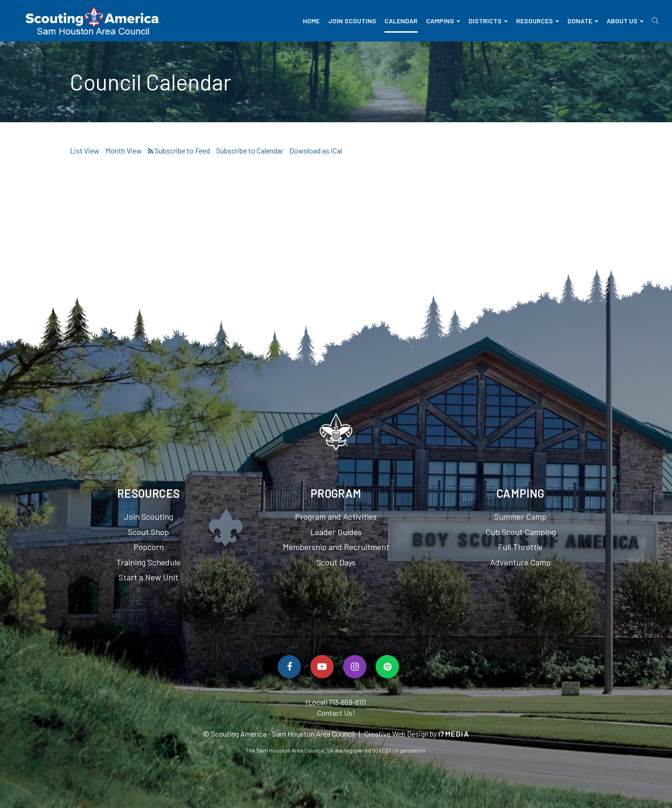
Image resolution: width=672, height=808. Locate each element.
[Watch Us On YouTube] (322, 667)
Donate (583, 21)
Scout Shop (148, 532)
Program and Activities (336, 516)
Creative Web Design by (417, 734)
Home (311, 21)
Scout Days (336, 562)
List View (85, 150)
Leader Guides (336, 532)
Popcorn (149, 547)
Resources (538, 21)
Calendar (401, 21)
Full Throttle (520, 547)
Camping (443, 21)
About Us (625, 21)
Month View (124, 150)
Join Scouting (352, 21)
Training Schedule (148, 562)
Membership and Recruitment (336, 547)
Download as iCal (316, 150)
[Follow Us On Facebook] (289, 667)
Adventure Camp (520, 562)
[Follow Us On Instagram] (355, 667)
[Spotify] (387, 667)
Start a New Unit (148, 577)
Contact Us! (336, 713)
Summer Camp (520, 516)
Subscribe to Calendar (250, 150)
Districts (488, 21)
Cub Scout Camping (521, 532)
